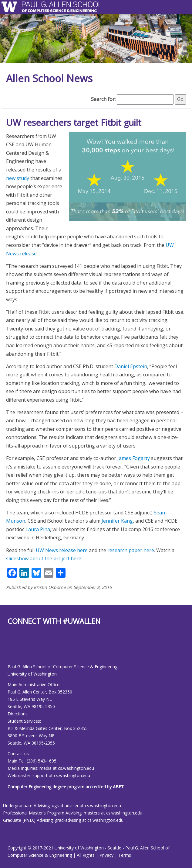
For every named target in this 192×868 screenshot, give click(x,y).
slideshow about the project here (44, 558)
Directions (18, 714)
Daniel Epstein (131, 366)
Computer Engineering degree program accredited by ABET (66, 787)
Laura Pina (38, 529)
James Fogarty (134, 458)
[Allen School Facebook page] (9, 649)
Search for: (103, 99)
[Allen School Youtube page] (12, 649)
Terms (125, 855)
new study (18, 178)
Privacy (106, 855)
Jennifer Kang (117, 521)
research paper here (131, 550)
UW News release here (62, 550)
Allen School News (49, 78)
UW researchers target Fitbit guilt (74, 122)
